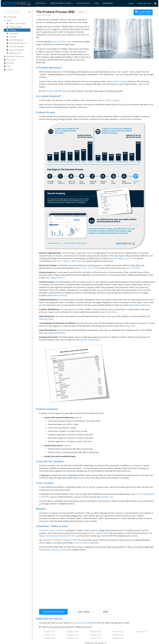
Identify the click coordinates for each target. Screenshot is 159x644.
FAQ (97, 3)
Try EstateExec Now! (53, 612)
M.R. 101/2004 (132, 268)
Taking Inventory (57, 278)
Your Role (84, 3)
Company (108, 3)
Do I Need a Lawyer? (111, 100)
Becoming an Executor (123, 258)
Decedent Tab (107, 497)
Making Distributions (57, 333)
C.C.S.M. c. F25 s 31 (88, 268)
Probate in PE (118, 632)
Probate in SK (118, 638)
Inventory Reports (81, 543)
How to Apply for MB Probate (70, 261)
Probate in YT (141, 632)
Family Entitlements (142, 305)
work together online (100, 533)
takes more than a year (61, 41)
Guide (61, 3)
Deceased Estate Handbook (83, 623)
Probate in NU (95, 635)
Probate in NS (72, 638)
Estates (41, 3)
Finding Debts (111, 312)
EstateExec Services (59, 550)
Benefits (146, 84)
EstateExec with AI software (52, 530)
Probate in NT (95, 632)
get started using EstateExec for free (59, 536)
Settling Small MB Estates (57, 91)
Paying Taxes (130, 326)
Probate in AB (49, 632)
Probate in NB (72, 632)
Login (131, 3)
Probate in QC (118, 635)
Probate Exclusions (119, 81)
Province (82, 12)
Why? (106, 612)
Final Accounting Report (90, 340)
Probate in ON (95, 638)
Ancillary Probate (59, 295)
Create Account (144, 3)
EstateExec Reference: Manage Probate (61, 540)
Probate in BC (49, 635)
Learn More (84, 612)
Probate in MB (50, 638)
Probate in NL (72, 635)
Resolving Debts (46, 319)
